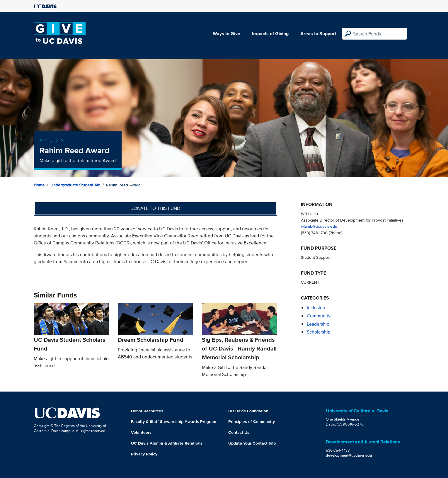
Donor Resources (147, 411)
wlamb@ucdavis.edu (319, 226)
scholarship (319, 332)
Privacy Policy (144, 454)
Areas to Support (318, 34)
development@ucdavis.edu (349, 455)
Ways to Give (226, 34)
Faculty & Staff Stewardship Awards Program (174, 421)
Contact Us (239, 432)
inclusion (316, 308)
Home (39, 185)
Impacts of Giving (270, 34)
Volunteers (141, 432)
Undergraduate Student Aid (75, 185)
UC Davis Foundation (248, 411)
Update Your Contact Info (252, 443)
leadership (318, 324)
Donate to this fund (155, 208)
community (319, 316)
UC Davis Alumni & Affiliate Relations (167, 443)
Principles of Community (252, 421)
